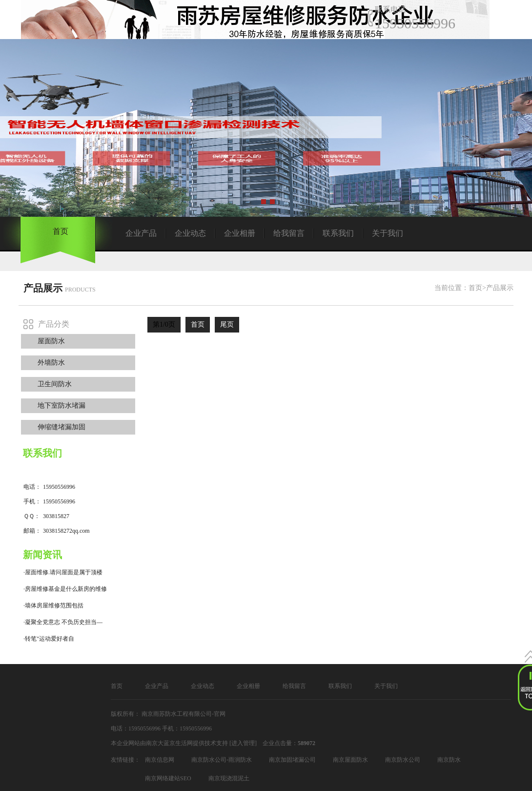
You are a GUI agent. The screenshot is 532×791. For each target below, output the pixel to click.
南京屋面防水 (350, 760)
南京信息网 (160, 760)
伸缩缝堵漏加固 (61, 427)
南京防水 (449, 760)
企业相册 (240, 233)
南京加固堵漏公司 (292, 760)
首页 (61, 231)
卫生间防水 (55, 384)
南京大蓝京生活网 (169, 743)
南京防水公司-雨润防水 (222, 760)
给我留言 (289, 233)
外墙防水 (51, 363)
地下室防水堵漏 (61, 406)
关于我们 (388, 233)
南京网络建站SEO (168, 778)
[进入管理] (243, 743)
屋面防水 (51, 341)
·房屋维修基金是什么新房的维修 (65, 589)
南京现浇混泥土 (229, 778)
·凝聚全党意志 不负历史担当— (63, 622)
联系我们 (338, 233)
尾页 (227, 324)
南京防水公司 (403, 760)
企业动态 (190, 233)
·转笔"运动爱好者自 (49, 639)
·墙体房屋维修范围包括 (53, 605)
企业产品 (141, 233)
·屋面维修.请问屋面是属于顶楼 (63, 572)
